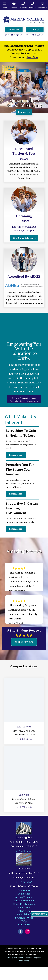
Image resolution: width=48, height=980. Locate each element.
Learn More (24, 112)
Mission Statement (24, 900)
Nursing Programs (24, 897)
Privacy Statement (15, 958)
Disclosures (24, 890)
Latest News (24, 911)
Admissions (24, 907)
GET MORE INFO (39, 914)
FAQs (24, 921)
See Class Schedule (24, 238)
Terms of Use (30, 958)
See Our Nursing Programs (24, 399)
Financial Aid (24, 914)
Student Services (24, 918)
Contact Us (24, 925)
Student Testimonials (24, 904)
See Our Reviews (24, 642)
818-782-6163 (35, 35)
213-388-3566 (14, 35)
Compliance (24, 894)
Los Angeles (14, 29)
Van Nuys (35, 29)
